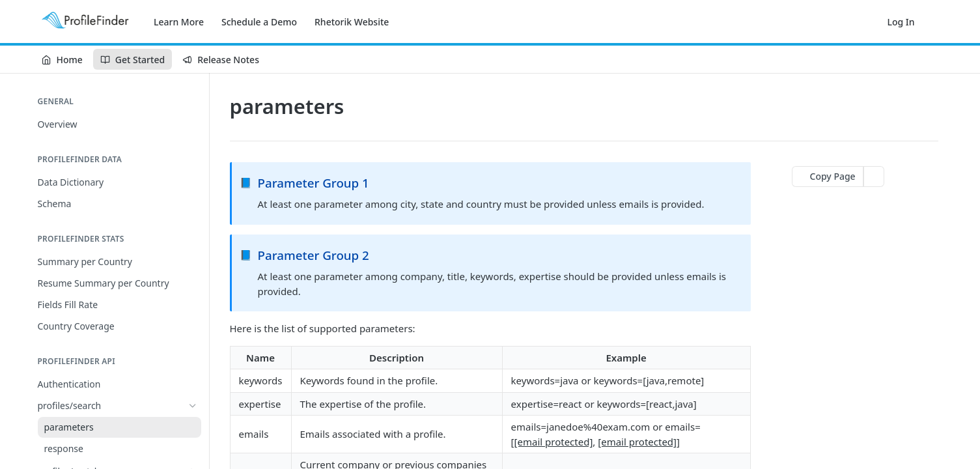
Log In (901, 22)
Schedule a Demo (259, 22)
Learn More (179, 22)
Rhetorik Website (352, 22)
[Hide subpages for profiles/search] (193, 406)
